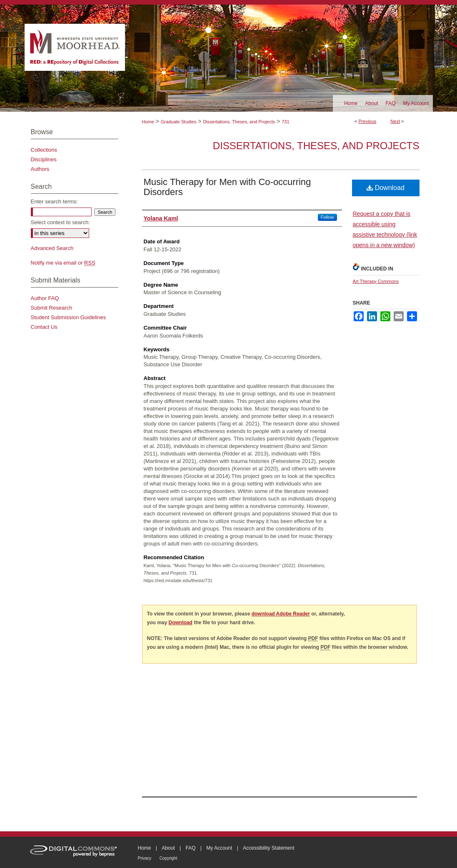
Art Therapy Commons (376, 281)
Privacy (145, 858)
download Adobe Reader (281, 614)
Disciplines (44, 159)
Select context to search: (60, 222)
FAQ (190, 848)
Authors (40, 169)
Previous (368, 121)
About (168, 848)
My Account (219, 848)
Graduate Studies (179, 122)
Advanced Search (52, 248)
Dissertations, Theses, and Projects (239, 122)
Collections (44, 150)
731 (285, 122)
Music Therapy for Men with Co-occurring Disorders (227, 187)
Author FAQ (45, 298)
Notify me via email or (63, 263)
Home (148, 122)
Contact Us (44, 327)
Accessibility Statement (268, 848)
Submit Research (52, 308)
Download (386, 188)
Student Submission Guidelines (69, 317)
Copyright (169, 858)
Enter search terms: (54, 201)
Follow (327, 217)
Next (395, 121)
